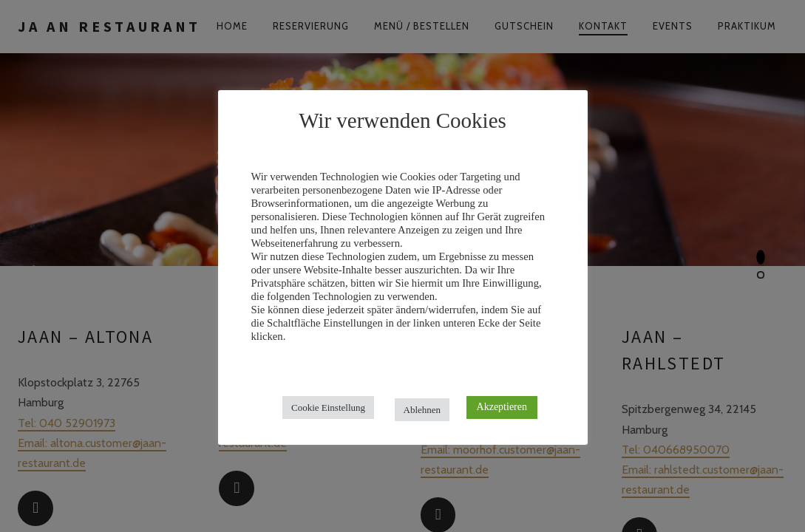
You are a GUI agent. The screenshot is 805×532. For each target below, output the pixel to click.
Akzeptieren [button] (502, 407)
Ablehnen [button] (422, 410)
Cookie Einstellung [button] (328, 407)
